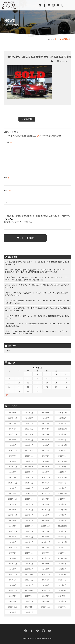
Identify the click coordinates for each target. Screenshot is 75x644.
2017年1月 (29, 557)
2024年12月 (62, 428)
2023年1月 (46, 460)
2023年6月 (29, 455)
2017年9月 (29, 547)
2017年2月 (13, 557)
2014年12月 (13, 590)
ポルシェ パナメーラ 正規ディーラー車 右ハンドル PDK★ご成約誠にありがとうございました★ (37, 286)
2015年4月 (13, 584)
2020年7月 (62, 498)
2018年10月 (13, 530)
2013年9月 (62, 606)
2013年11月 (29, 606)
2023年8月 (62, 450)
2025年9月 (46, 417)
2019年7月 (62, 514)
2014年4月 (13, 600)
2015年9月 (62, 574)
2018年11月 (62, 525)
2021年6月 (13, 487)
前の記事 (27, 119)
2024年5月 (46, 439)
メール (7, 190)
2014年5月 (62, 595)
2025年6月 (29, 423)
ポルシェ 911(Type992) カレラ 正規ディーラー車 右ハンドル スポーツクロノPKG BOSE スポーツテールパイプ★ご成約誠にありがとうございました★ (36, 271)
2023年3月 (13, 460)
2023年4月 (62, 455)
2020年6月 (13, 503)
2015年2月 (46, 584)
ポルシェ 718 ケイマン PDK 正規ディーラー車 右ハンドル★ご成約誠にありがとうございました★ (37, 263)
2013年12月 (13, 606)
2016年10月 (13, 563)
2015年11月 (29, 574)
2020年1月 (29, 509)
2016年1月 (62, 568)
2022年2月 (13, 477)
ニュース (8, 350)
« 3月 (7, 394)
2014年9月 (62, 590)
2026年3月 (13, 412)
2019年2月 (13, 525)
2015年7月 (29, 579)
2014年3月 (29, 600)
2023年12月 (62, 444)
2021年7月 (62, 482)
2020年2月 (13, 509)
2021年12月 (46, 477)
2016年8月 (29, 563)
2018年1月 (29, 541)
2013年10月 (46, 606)
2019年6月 (13, 520)
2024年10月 (29, 433)
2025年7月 (13, 423)
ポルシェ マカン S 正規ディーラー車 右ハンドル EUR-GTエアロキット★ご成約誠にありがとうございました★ (37, 309)
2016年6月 (62, 563)
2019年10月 (13, 514)
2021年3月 (62, 487)
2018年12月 (46, 525)
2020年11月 (62, 493)
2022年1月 (29, 477)
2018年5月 (29, 536)
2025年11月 (13, 417)
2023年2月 (29, 460)
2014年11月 (29, 590)
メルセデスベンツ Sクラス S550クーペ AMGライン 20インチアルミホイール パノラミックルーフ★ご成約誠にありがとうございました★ (37, 278)
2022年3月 (62, 471)
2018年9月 (29, 530)
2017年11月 (62, 541)
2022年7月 (13, 471)
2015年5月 (62, 579)
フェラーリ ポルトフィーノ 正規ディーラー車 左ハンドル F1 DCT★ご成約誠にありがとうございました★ (37, 294)
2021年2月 (13, 493)
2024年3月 (13, 444)
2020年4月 (46, 503)
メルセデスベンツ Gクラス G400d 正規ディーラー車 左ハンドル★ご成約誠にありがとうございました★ (37, 324)
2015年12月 (13, 574)
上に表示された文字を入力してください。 (18, 222)
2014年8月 (13, 595)
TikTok (40, 5)
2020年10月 (13, 498)
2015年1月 (62, 584)
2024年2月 (29, 444)
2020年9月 (29, 498)
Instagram (53, 5)
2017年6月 (13, 552)
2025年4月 (62, 423)
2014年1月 (62, 600)
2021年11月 (62, 477)
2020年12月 (46, 493)
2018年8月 (46, 530)
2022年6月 (29, 471)
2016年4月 (13, 568)
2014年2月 (46, 600)
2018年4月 (46, 536)
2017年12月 (46, 541)
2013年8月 (13, 611)
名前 (6, 177)
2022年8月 (62, 466)
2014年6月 (46, 595)
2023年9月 (46, 450)
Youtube (58, 5)
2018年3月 (62, 536)
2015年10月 (46, 574)
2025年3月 (13, 428)
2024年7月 (13, 439)
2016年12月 (46, 557)
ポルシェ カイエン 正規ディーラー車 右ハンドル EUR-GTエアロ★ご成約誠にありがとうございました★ (37, 301)
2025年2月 (29, 428)
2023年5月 (46, 455)
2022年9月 (46, 466)
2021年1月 (29, 493)
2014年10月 (46, 590)
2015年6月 (46, 579)
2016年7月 (46, 563)
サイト (6, 203)
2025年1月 (46, 428)
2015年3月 (29, 584)
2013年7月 (29, 611)
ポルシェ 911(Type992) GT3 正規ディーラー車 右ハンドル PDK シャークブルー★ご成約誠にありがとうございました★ (37, 332)
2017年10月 (13, 547)
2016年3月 (29, 568)
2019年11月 (62, 509)
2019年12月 (46, 509)
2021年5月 (29, 487)
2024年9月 (46, 433)
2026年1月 (46, 412)
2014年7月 (29, 595)
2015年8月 (13, 579)
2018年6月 (13, 536)
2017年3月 (62, 552)
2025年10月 (29, 417)
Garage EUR (9, 5)
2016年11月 (62, 557)
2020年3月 (62, 503)
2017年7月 (62, 547)
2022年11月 (13, 466)
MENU (70, 5)
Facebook (44, 5)
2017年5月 (29, 552)
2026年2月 (29, 412)
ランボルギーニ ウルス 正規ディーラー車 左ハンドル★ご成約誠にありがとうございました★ (37, 316)
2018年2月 (13, 541)
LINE (49, 5)
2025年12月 (62, 412)
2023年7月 (13, 455)
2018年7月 (62, 530)
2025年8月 (62, 417)
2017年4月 (46, 552)
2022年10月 (29, 466)
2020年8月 (46, 498)
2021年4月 (46, 487)
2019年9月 (29, 514)
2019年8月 (46, 514)
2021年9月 (29, 482)
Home (49, 39)
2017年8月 (46, 547)
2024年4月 (62, 439)
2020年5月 (29, 503)
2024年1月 (46, 444)
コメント (8, 142)
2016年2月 (46, 568)
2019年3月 (62, 520)
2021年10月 (13, 482)
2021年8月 (46, 482)
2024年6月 (29, 439)
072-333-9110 (62, 5)
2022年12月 (62, 460)
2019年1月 (29, 525)
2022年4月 (46, 471)
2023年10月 (29, 450)
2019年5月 (29, 520)
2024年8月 (62, 433)
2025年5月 (46, 423)
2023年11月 (13, 450)
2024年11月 (13, 433)
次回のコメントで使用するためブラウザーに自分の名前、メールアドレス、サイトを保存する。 (38, 216)
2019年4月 (46, 520)
